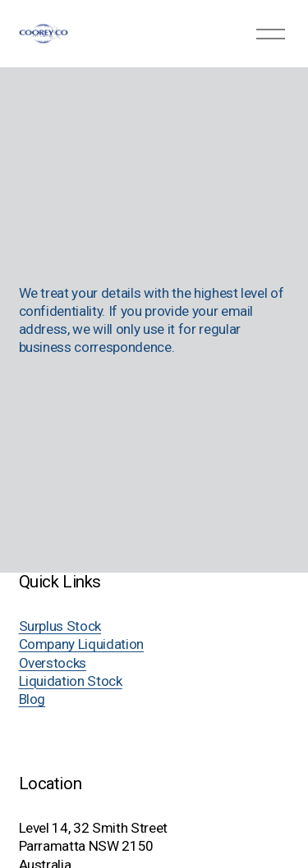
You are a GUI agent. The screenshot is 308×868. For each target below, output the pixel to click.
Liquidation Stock (71, 681)
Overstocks (53, 663)
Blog (32, 699)
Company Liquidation (82, 644)
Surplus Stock (60, 626)
